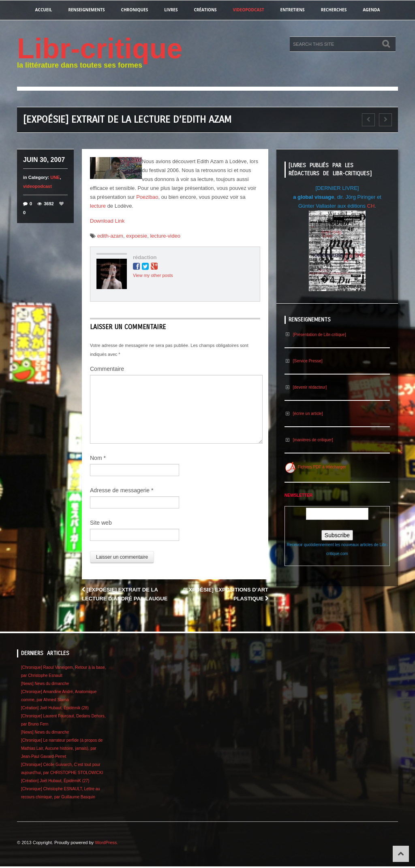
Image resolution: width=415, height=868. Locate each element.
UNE (55, 177)
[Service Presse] (304, 361)
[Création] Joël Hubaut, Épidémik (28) (55, 708)
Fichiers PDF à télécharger (315, 467)
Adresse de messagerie (122, 490)
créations (205, 10)
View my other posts (153, 275)
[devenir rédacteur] (306, 387)
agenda (371, 10)
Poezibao (147, 197)
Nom (98, 458)
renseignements (86, 10)
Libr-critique (100, 49)
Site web (101, 523)
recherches (334, 10)
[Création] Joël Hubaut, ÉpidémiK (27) (55, 781)
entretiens (293, 10)
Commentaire (107, 369)
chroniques (135, 10)
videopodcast (249, 10)
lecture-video (165, 236)
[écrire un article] (304, 414)
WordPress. (106, 842)
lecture (98, 206)
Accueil (44, 10)
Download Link (107, 221)
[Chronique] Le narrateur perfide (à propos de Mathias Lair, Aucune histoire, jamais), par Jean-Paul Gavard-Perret (62, 748)
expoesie (137, 236)
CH (371, 206)
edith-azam (110, 236)
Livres (171, 10)
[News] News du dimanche (45, 684)
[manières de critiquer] (309, 440)
